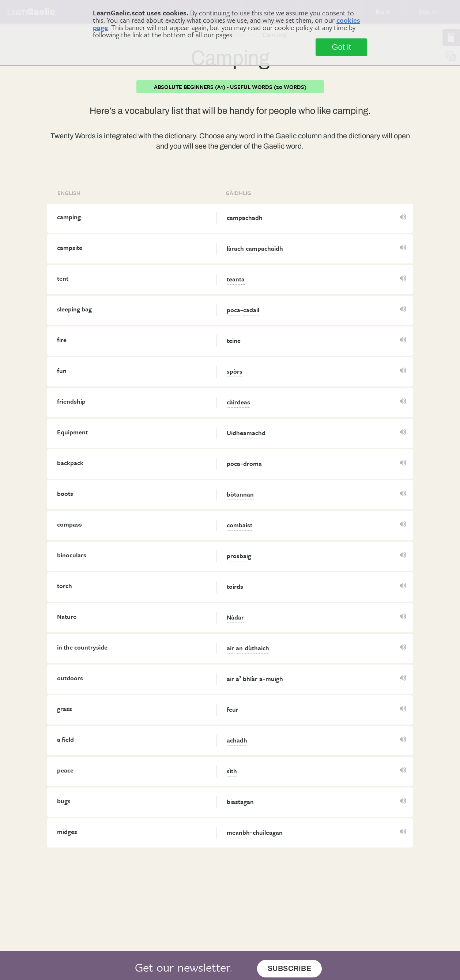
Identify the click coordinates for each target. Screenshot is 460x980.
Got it (341, 47)
